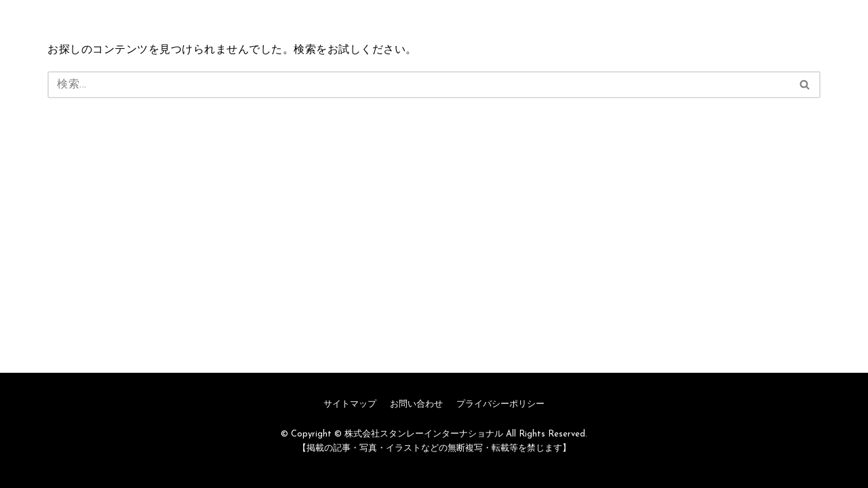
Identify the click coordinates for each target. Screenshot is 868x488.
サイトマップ (350, 404)
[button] (805, 84)
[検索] (419, 85)
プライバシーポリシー (500, 404)
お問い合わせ (416, 404)
